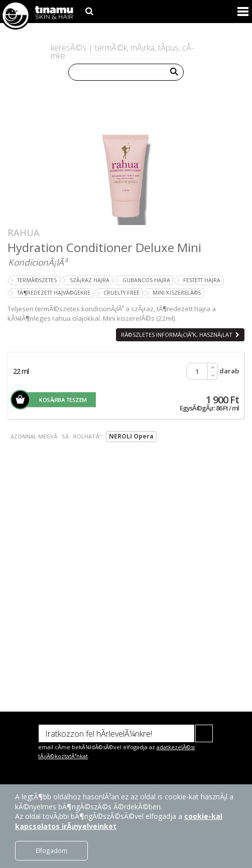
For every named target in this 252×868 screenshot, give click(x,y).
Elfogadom (51, 850)
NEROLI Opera (131, 436)
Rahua (24, 232)
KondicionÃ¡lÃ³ (37, 262)
